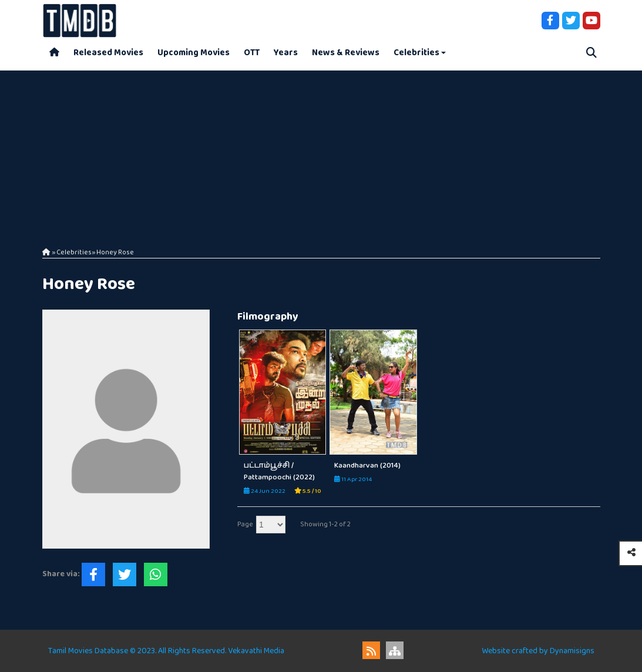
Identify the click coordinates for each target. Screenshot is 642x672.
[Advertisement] (321, 153)
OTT (252, 53)
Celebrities (416, 53)
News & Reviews (346, 53)
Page (245, 524)
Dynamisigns (572, 651)
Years (286, 53)
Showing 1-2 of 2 (325, 524)
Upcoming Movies (194, 53)
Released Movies (108, 53)
